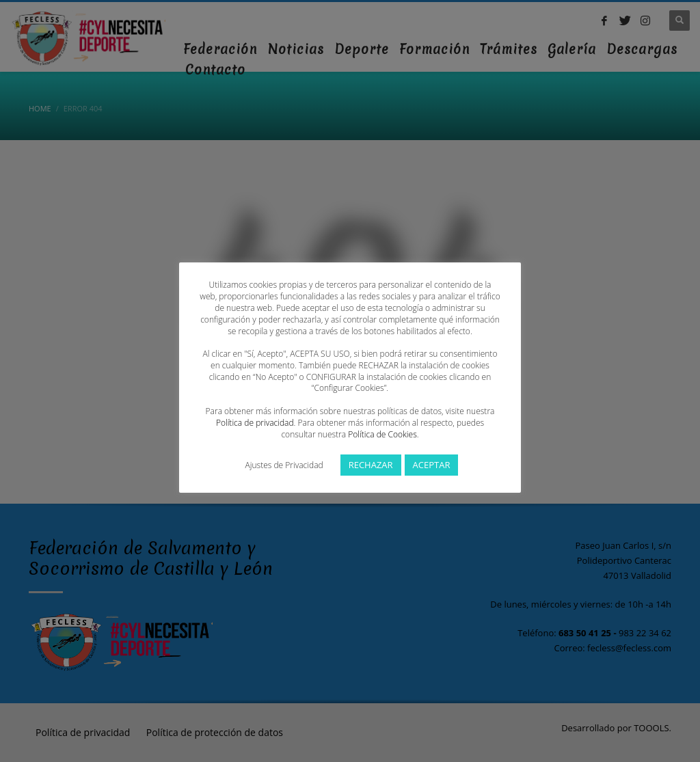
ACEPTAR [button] (432, 465)
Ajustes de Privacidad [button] (284, 465)
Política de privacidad (255, 423)
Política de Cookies (382, 434)
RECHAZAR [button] (371, 465)
